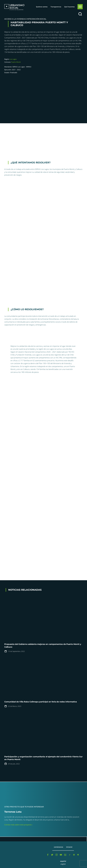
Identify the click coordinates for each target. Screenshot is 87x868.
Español (63, 861)
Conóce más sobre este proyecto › (18, 825)
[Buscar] (80, 14)
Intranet (69, 847)
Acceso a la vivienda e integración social (25, 19)
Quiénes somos (42, 7)
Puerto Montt (16, 62)
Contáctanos (58, 847)
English (63, 864)
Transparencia (56, 7)
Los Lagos (13, 59)
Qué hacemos (69, 7)
